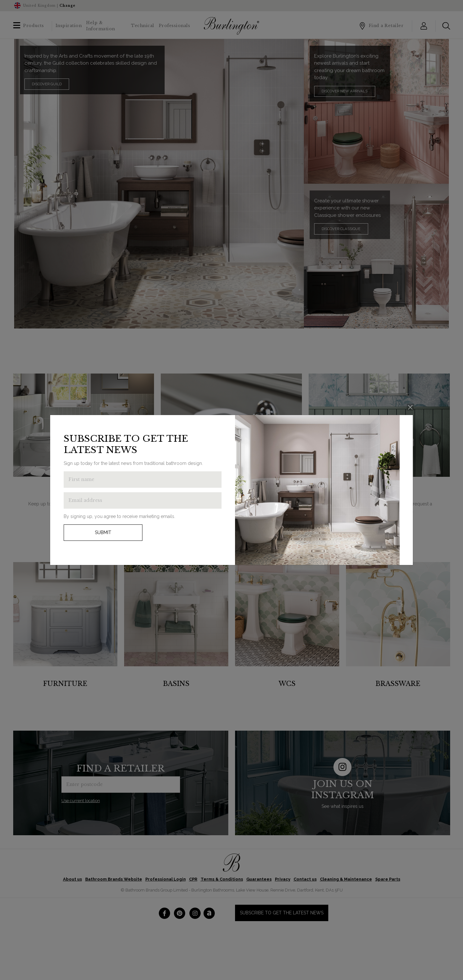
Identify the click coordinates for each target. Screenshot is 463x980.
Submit (103, 532)
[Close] (410, 407)
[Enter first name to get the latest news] (143, 480)
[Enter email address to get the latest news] (143, 500)
